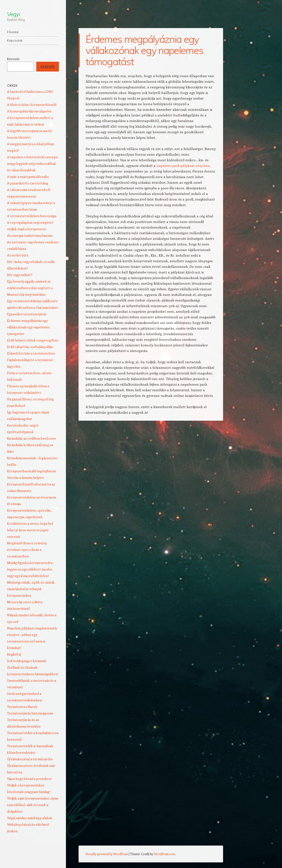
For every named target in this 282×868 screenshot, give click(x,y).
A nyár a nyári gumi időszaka (28, 177)
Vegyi (13, 14)
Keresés (13, 59)
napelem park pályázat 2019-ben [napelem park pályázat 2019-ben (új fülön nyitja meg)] (183, 165)
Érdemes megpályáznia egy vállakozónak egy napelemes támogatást (28, 327)
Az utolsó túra (18, 255)
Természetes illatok (22, 707)
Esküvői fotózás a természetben (31, 353)
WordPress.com (164, 854)
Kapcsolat (15, 40)
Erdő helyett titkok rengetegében (33, 340)
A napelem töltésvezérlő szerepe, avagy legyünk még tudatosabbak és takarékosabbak (33, 163)
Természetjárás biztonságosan (30, 713)
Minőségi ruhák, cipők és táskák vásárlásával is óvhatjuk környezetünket (31, 589)
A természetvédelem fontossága (32, 216)
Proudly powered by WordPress (107, 854)
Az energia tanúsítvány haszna (30, 235)
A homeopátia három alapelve (29, 111)
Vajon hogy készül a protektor (29, 779)
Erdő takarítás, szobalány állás (30, 347)
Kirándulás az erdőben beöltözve (31, 438)
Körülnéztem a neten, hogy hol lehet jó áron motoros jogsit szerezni (30, 530)
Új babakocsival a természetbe (30, 759)
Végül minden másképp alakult (30, 818)
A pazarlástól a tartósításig (28, 183)
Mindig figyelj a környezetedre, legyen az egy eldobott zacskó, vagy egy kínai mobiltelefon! (30, 569)
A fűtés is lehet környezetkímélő (32, 105)
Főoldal (13, 32)
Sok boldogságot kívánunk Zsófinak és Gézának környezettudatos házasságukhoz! (33, 667)
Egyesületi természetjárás (27, 314)
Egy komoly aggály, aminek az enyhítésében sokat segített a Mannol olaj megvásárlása (30, 288)
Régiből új (14, 654)
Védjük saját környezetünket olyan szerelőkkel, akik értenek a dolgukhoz (33, 805)
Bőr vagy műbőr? (20, 275)
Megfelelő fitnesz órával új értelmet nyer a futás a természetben (27, 550)
